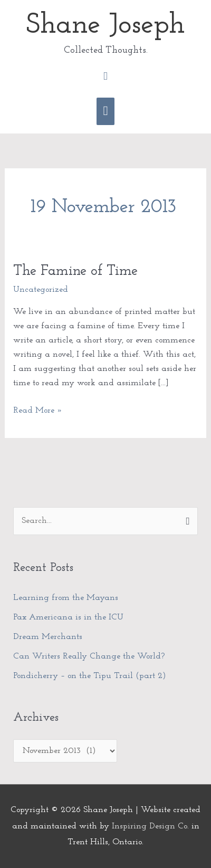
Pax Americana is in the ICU (68, 617)
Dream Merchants (48, 637)
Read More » (38, 409)
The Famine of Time (75, 271)
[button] (105, 76)
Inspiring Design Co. (150, 826)
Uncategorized (41, 290)
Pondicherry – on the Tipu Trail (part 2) (90, 676)
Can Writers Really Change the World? (90, 656)
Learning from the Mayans (66, 598)
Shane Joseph (105, 26)
